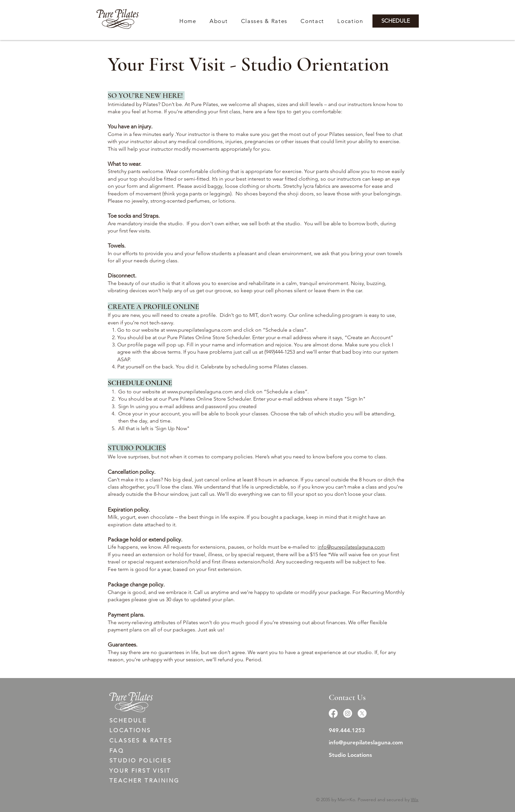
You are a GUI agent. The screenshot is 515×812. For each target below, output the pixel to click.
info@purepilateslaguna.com (351, 547)
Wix (415, 800)
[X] (362, 713)
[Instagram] (348, 713)
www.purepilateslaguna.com (199, 330)
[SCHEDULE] (396, 21)
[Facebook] (333, 713)
